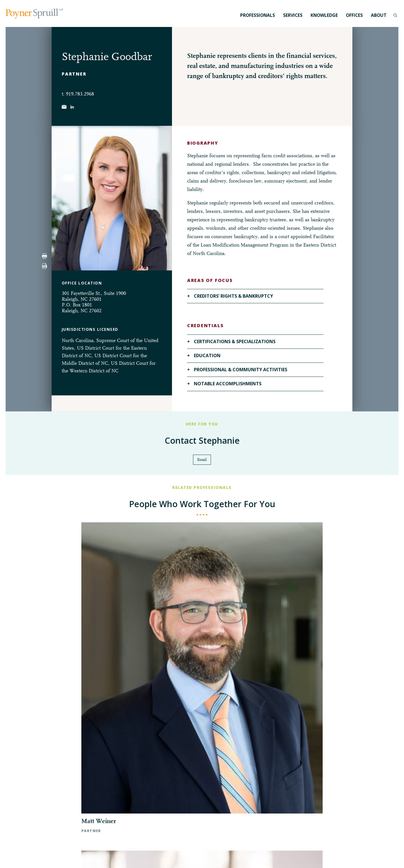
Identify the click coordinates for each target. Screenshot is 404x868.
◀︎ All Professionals (202, 675)
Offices (354, 15)
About (379, 15)
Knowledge (324, 15)
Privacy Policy (219, 857)
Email (202, 460)
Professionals (258, 15)
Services (293, 15)
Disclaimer (244, 857)
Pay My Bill (266, 857)
